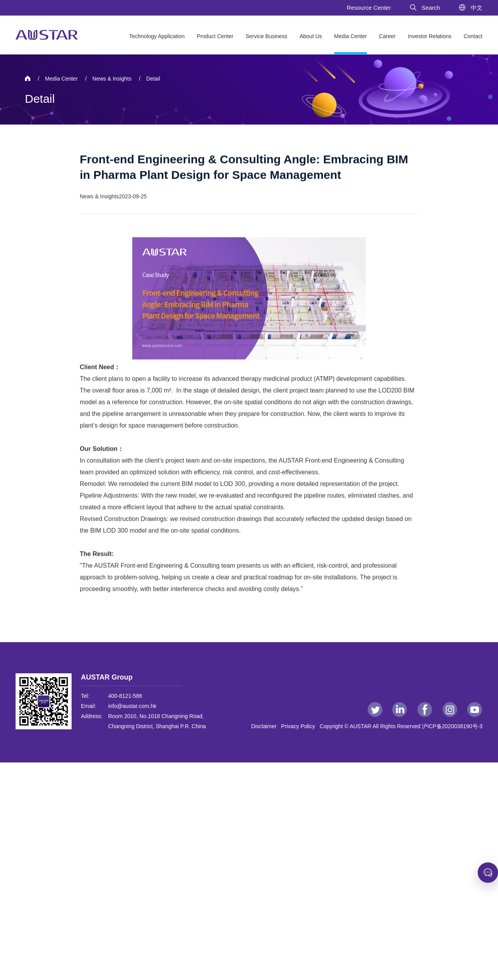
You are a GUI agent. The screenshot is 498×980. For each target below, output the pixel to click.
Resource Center (369, 8)
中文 (470, 8)
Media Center (351, 36)
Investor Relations (430, 36)
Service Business (266, 36)
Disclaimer (266, 726)
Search (425, 8)
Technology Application (157, 36)
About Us (311, 36)
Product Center (215, 36)
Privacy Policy (300, 726)
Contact (473, 36)
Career (387, 36)
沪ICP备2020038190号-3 (452, 726)
